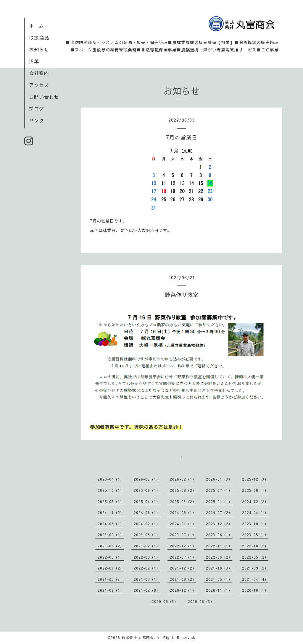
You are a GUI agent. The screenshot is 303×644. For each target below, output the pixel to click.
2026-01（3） (219, 479)
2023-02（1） (147, 546)
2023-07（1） (183, 535)
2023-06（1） (219, 535)
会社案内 (39, 73)
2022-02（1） (147, 568)
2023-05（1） (255, 535)
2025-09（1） (147, 490)
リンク (37, 120)
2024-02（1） (147, 524)
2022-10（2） (255, 546)
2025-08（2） (183, 490)
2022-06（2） (219, 557)
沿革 (34, 61)
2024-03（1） (111, 524)
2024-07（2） (219, 512)
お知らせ (39, 49)
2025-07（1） (219, 490)
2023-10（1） (255, 524)
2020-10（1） (255, 590)
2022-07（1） (183, 557)
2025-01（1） (219, 502)
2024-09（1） (147, 512)
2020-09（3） (165, 601)
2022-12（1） (183, 546)
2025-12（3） (255, 479)
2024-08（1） (183, 512)
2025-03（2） (183, 502)
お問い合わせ (44, 97)
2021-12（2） (183, 568)
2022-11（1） (219, 546)
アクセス (39, 85)
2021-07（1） (147, 579)
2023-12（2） (219, 524)
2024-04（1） (255, 512)
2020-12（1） (183, 590)
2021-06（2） (183, 579)
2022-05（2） (255, 557)
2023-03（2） (111, 546)
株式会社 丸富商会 (138, 637)
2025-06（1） (255, 490)
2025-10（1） (111, 490)
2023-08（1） (147, 535)
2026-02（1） (183, 479)
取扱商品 (39, 38)
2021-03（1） (111, 590)
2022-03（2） (111, 568)
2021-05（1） (219, 579)
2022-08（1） (147, 557)
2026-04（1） (111, 479)
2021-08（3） (111, 579)
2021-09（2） (255, 568)
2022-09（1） (111, 557)
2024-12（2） (255, 502)
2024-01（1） (183, 524)
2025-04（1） (147, 502)
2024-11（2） (111, 512)
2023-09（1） (111, 535)
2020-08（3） (201, 601)
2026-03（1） (147, 479)
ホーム (37, 26)
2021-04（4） (255, 579)
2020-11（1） (219, 590)
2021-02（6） (147, 590)
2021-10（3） (219, 568)
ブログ (37, 108)
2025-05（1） (111, 502)
